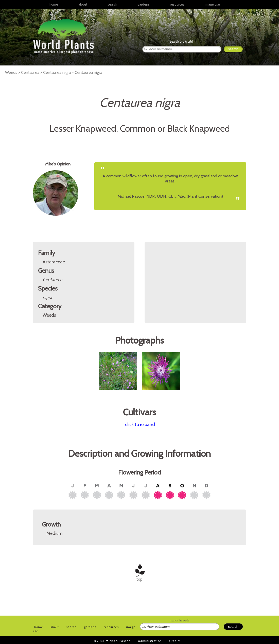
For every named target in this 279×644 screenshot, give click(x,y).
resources (111, 627)
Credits (175, 641)
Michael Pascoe (118, 641)
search (112, 4)
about (83, 4)
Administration (150, 641)
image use (212, 4)
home (54, 4)
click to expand (140, 425)
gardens (144, 4)
